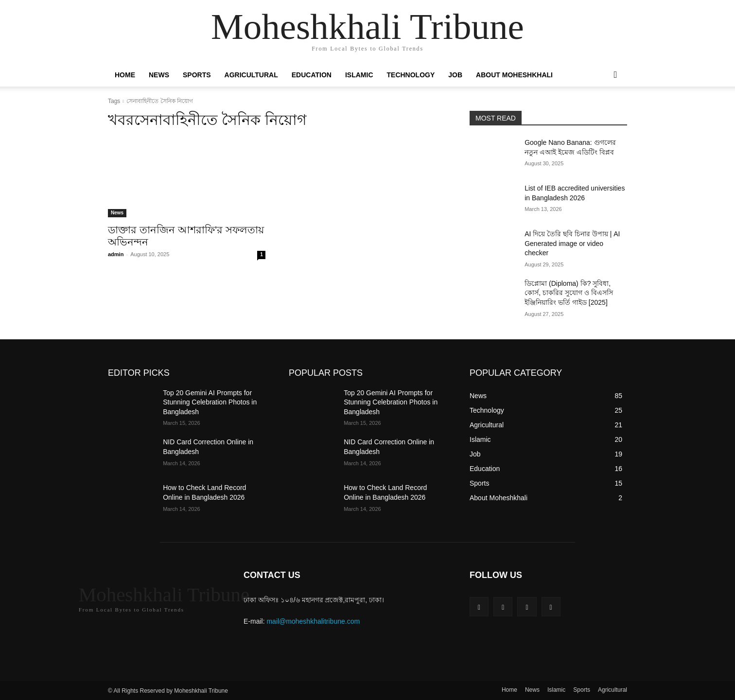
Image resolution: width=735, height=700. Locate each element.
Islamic (359, 75)
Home (125, 75)
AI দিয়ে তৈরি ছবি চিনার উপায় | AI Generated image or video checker (572, 243)
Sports (197, 75)
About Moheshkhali (514, 75)
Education (312, 75)
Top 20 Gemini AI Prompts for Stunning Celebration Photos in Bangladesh (210, 402)
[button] (615, 75)
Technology (411, 75)
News (159, 75)
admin (116, 254)
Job (455, 75)
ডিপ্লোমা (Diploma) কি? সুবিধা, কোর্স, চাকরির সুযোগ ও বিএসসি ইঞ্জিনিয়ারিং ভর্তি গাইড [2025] (569, 293)
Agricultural (251, 75)
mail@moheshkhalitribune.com (313, 621)
